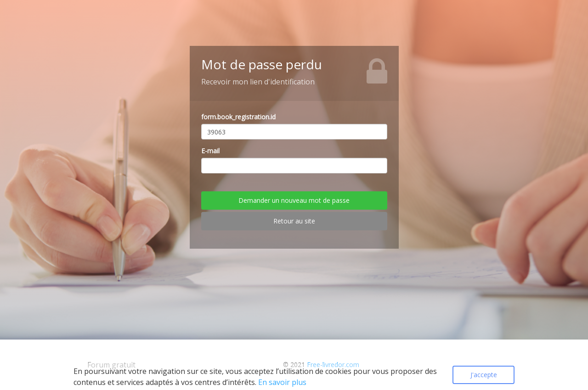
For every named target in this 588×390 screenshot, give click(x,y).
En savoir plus (282, 382)
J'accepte (484, 375)
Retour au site (294, 221)
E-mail (210, 151)
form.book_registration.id (238, 117)
